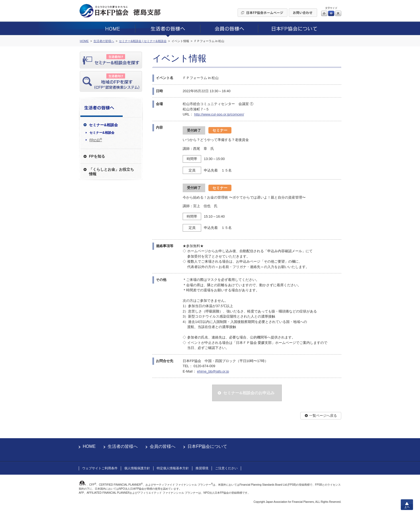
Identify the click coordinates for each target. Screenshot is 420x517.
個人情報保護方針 (137, 468)
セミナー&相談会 (102, 133)
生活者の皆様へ (123, 446)
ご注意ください (226, 468)
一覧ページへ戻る (323, 416)
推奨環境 (202, 468)
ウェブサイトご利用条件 (100, 468)
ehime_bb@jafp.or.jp (213, 371)
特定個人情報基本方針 (173, 468)
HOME (89, 446)
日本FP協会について (207, 446)
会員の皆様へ (163, 446)
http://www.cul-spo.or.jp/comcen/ (219, 114)
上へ (407, 505)
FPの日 (96, 140)
